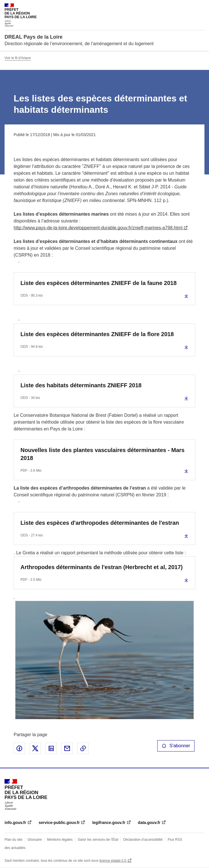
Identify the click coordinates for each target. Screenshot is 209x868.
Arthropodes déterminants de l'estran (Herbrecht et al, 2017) (102, 567)
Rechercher (190, 7)
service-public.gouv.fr (59, 823)
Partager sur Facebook (19, 748)
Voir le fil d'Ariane (18, 58)
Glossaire (35, 840)
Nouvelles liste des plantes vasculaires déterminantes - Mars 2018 (103, 454)
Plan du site (14, 840)
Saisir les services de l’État (98, 840)
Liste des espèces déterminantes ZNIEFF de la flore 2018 (97, 334)
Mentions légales (60, 840)
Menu (201, 7)
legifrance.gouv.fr (109, 823)
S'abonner (176, 746)
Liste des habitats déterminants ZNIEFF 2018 (81, 385)
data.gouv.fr (149, 823)
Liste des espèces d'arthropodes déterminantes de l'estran (100, 523)
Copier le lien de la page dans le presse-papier (83, 748)
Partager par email (67, 748)
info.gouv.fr (15, 823)
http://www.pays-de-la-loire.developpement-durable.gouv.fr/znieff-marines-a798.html (98, 228)
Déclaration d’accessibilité (143, 840)
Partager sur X (35, 748)
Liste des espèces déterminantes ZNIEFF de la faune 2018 (99, 283)
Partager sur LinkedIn (51, 748)
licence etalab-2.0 (113, 861)
